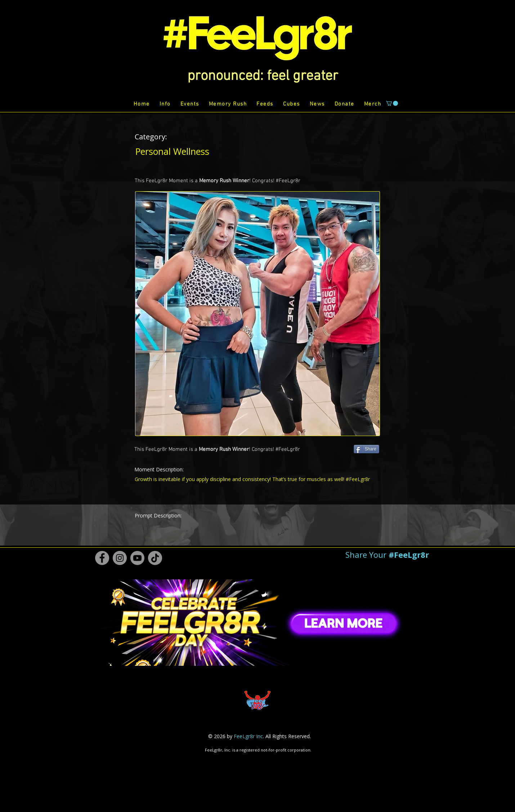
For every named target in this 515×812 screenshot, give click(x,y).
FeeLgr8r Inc (248, 736)
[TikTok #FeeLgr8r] (155, 558)
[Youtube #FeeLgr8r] (137, 558)
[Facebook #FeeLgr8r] (102, 558)
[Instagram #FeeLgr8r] (120, 558)
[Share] (366, 449)
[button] (263, 76)
